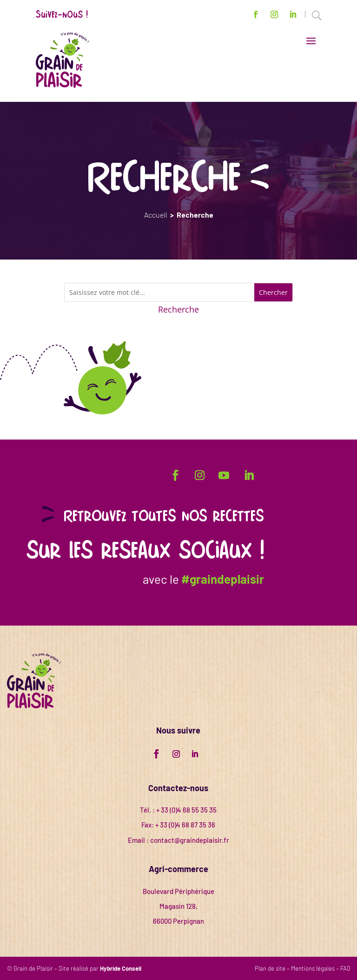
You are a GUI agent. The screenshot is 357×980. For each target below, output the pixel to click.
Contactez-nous (178, 788)
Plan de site (270, 968)
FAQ (345, 968)
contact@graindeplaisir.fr (190, 840)
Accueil (156, 215)
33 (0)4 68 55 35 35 (189, 810)
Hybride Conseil (121, 968)
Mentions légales (313, 968)
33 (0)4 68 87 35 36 (188, 825)
